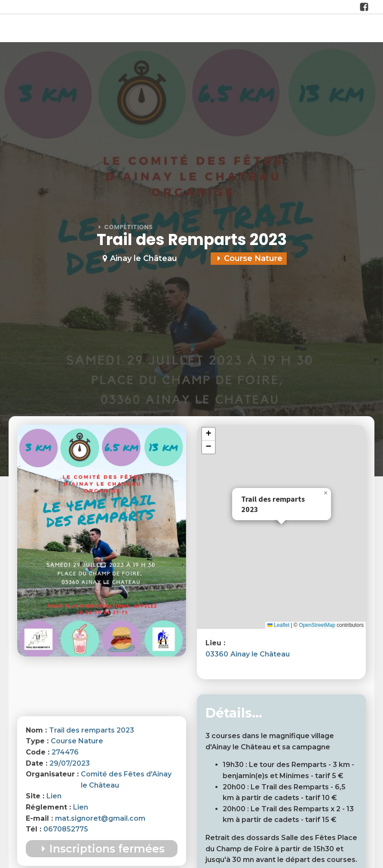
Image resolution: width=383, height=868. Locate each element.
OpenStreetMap (317, 625)
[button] (326, 493)
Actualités (167, 29)
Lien (54, 796)
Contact (356, 29)
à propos (123, 29)
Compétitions (259, 29)
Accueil (83, 29)
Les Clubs (208, 29)
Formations (314, 29)
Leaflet (278, 625)
